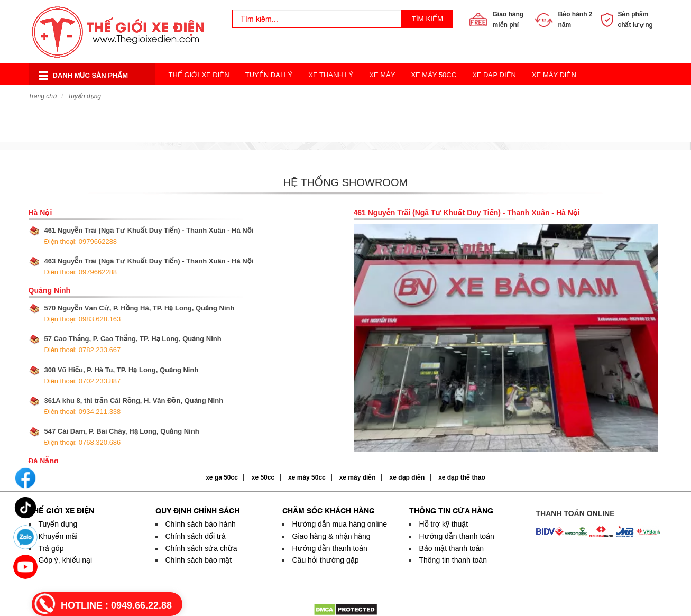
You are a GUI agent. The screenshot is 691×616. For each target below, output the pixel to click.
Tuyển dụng (84, 96)
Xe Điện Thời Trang (287, 96)
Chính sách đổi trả (196, 536)
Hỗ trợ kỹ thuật (444, 524)
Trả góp (51, 548)
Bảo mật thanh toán (452, 548)
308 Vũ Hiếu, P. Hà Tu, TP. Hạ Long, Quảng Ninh (122, 375)
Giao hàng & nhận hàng (331, 536)
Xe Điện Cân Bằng (201, 96)
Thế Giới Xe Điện (199, 75)
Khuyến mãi (58, 536)
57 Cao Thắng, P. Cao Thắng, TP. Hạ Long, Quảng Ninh (133, 344)
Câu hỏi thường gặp (326, 560)
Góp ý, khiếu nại (66, 560)
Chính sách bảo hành (201, 524)
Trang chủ (43, 96)
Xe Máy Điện (554, 75)
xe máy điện (358, 477)
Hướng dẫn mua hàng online (340, 524)
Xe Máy (382, 75)
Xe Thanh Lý (331, 75)
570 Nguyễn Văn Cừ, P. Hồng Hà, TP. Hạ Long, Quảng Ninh (140, 314)
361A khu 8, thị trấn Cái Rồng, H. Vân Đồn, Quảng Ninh (134, 406)
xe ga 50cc (222, 477)
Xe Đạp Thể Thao (421, 96)
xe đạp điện (407, 477)
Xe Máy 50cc (434, 75)
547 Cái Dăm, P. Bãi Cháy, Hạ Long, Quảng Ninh (122, 437)
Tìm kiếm (427, 19)
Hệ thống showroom (345, 182)
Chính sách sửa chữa (201, 548)
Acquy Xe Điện (495, 96)
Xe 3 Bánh (356, 96)
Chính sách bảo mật (199, 560)
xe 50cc (263, 477)
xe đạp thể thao (462, 477)
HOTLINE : (116, 605)
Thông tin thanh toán (453, 560)
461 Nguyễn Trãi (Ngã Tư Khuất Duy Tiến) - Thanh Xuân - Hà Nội (149, 236)
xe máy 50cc (307, 477)
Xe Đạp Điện (494, 75)
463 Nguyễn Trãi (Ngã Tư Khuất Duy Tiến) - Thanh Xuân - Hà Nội (149, 266)
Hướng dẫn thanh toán (330, 548)
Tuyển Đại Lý (269, 75)
